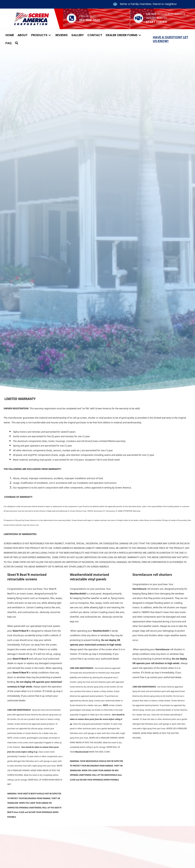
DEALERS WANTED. (157, 18)
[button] (50, 35)
